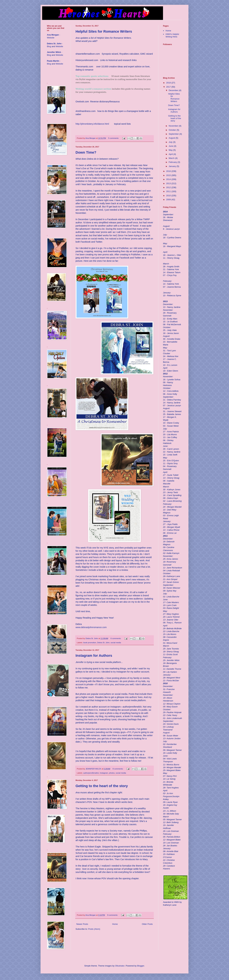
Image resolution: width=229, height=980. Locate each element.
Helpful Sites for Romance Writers (104, 31)
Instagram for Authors (94, 656)
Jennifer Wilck (54, 52)
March (172, 158)
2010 (169, 196)
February (173, 162)
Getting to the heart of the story (102, 786)
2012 (169, 187)
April (171, 154)
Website (51, 38)
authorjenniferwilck (91, 773)
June (171, 146)
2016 (169, 171)
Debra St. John (103, 642)
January (173, 166)
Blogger (141, 966)
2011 (169, 191)
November (174, 126)
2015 (169, 175)
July (171, 142)
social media (116, 642)
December (174, 90)
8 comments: (118, 769)
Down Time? (86, 152)
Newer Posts (82, 924)
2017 (169, 87)
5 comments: (114, 138)
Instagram (104, 773)
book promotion (90, 642)
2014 (169, 179)
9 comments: (113, 915)
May (171, 150)
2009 (169, 200)
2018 (169, 83)
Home (115, 924)
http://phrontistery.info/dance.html (92, 124)
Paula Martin (53, 61)
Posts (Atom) (94, 929)
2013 (169, 183)
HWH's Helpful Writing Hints (172, 35)
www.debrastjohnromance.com (91, 627)
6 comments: (116, 638)
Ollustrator (120, 966)
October (173, 130)
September (174, 134)
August (172, 138)
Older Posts (147, 924)
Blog (49, 46)
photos (112, 773)
